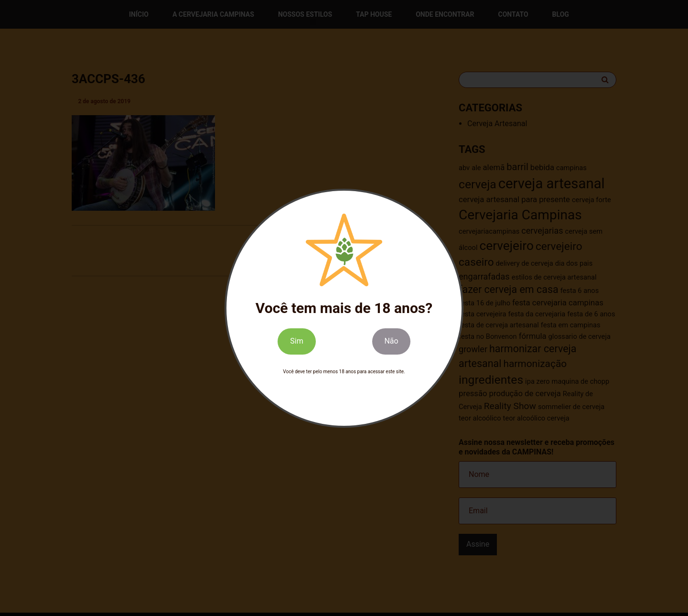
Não (391, 341)
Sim (296, 341)
